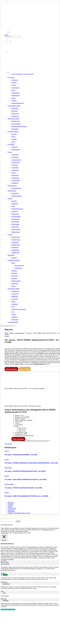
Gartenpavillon (16, 162)
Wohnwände (15, 320)
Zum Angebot (11, 369)
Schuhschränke (16, 150)
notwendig (6, 563)
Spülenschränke (16, 229)
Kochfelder (15, 211)
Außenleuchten (16, 237)
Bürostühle (15, 111)
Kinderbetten (15, 193)
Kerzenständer (15, 88)
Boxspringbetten (20, 265)
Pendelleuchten (16, 245)
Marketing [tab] (4, 599)
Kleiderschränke (16, 281)
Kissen (13, 90)
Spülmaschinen (16, 232)
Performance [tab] (4, 583)
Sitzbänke (14, 139)
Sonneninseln (15, 178)
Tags (6, 444)
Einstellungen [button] (5, 533)
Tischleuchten (15, 250)
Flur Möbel (11, 144)
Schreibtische (15, 116)
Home (6, 333)
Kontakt (10, 507)
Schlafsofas (15, 304)
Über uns (11, 502)
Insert (20, 522)
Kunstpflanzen (15, 93)
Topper (13, 286)
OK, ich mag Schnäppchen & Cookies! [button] (20, 533)
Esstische (14, 134)
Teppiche (14, 101)
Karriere (10, 505)
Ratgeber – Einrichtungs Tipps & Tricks (19, 513)
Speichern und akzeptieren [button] (8, 610)
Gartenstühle (15, 168)
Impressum (11, 510)
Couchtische (15, 294)
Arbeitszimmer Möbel (14, 106)
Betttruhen (14, 273)
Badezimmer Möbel (14, 119)
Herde (13, 206)
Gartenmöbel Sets (16, 160)
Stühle (13, 142)
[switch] (2, 575)
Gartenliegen (15, 157)
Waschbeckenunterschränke (19, 126)
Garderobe (14, 147)
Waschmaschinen (16, 188)
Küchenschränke (16, 217)
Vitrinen (14, 314)
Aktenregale (15, 108)
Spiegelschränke (16, 124)
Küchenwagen (15, 219)
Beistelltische (15, 291)
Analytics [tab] (3, 574)
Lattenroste (15, 276)
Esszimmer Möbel (13, 132)
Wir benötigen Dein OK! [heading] (7, 525)
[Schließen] (4, 538)
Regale (13, 302)
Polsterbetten (19, 268)
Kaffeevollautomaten (17, 209)
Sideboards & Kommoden (19, 309)
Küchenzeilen (15, 222)
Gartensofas (15, 165)
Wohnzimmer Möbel (14, 289)
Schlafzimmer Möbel (14, 260)
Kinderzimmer (12, 191)
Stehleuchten (15, 247)
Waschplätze (15, 129)
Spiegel (14, 98)
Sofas (13, 312)
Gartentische (15, 170)
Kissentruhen (15, 175)
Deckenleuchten (16, 240)
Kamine (14, 85)
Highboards (15, 296)
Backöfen (14, 201)
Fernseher (14, 258)
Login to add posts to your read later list (23, 74)
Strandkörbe (15, 183)
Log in (6, 35)
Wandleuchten (15, 253)
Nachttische (15, 283)
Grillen (13, 173)
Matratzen (14, 278)
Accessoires (11, 77)
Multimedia (11, 255)
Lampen (10, 235)
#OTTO (10, 444)
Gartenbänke (15, 155)
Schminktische (16, 95)
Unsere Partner (12, 508)
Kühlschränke (15, 224)
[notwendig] (2, 563)
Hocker (14, 137)
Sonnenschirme (16, 180)
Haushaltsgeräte (12, 186)
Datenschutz (11, 511)
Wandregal (14, 317)
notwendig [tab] (4, 561)
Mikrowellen (15, 227)
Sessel (13, 307)
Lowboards (15, 299)
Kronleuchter (15, 242)
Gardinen (14, 83)
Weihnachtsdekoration (18, 103)
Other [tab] (2, 592)
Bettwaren (14, 271)
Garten (10, 152)
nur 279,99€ (25, 369)
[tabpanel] (30, 569)
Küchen (10, 198)
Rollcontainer (15, 113)
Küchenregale (15, 214)
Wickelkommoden (17, 196)
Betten (13, 263)
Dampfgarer (15, 204)
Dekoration (15, 80)
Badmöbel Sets (16, 121)
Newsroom (11, 504)
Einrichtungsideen (13, 322)
